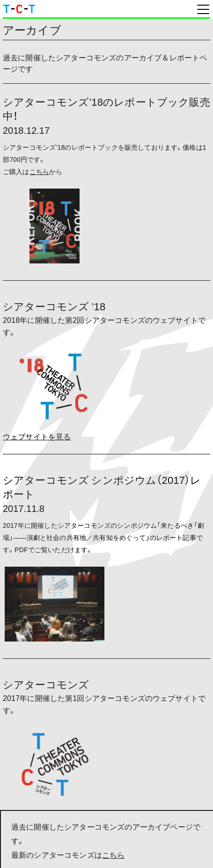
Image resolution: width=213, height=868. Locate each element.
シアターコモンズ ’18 (54, 306)
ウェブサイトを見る (37, 436)
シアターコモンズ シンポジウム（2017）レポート (102, 486)
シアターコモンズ (46, 684)
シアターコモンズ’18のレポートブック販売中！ (106, 108)
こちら (113, 854)
